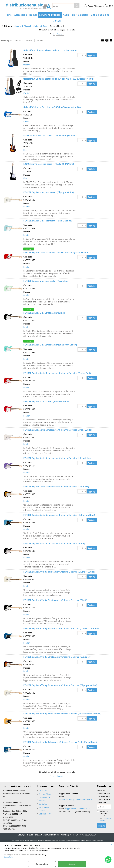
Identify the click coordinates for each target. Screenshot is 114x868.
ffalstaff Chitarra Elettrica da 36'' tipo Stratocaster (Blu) (52, 107)
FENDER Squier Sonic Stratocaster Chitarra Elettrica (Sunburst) (56, 487)
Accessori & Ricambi (25, 15)
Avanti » (60, 34)
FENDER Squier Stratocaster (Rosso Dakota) (46, 401)
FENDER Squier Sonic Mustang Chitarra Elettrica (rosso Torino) (56, 253)
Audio (66, 15)
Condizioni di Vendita (44, 799)
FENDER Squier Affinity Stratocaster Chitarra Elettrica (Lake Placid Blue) (61, 628)
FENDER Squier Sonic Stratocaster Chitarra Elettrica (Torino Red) (57, 373)
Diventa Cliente (45, 794)
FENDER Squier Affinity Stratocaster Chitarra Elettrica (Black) (55, 600)
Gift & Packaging (100, 15)
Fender (26, 207)
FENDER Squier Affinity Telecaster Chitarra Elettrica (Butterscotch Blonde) (62, 714)
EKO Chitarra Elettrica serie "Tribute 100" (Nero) (49, 164)
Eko (25, 150)
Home (8, 15)
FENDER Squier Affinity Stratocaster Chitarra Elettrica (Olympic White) (60, 685)
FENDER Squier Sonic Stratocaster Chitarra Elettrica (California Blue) (59, 515)
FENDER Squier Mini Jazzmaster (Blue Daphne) (48, 221)
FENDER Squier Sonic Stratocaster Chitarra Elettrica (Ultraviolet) (57, 458)
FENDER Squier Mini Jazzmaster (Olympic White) (49, 192)
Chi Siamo (43, 791)
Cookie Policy (9, 857)
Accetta (72, 864)
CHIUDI (112, 845)
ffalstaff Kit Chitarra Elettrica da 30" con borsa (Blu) (50, 50)
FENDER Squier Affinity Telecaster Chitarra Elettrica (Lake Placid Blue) (60, 742)
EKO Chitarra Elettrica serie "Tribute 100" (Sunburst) (51, 135)
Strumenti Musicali (50, 15)
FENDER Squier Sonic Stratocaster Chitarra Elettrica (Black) (54, 543)
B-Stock (57, 21)
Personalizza (42, 864)
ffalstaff (27, 65)
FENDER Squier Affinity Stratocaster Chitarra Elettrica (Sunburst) (57, 657)
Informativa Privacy (44, 809)
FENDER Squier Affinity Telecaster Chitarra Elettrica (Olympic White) (59, 572)
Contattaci (43, 804)
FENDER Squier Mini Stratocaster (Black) (44, 313)
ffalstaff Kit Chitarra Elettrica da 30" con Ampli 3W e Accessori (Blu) (58, 79)
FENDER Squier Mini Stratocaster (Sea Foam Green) (50, 345)
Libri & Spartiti (80, 15)
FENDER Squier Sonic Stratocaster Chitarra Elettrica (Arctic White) (58, 430)
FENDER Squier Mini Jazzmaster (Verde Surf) (46, 281)
